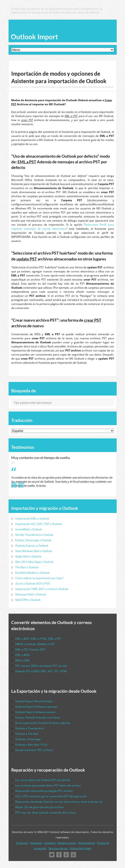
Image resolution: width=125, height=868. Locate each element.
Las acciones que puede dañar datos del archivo (48, 785)
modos (34, 701)
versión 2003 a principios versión (41, 666)
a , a (35, 644)
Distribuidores (87, 843)
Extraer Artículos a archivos (38, 717)
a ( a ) (33, 584)
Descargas (36, 843)
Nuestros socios (67, 843)
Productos (22, 843)
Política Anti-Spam (81, 848)
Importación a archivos (42, 589)
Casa (26, 87)
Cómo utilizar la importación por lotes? (39, 578)
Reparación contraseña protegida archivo (44, 791)
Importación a (32, 518)
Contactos (50, 843)
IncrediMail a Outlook (29, 529)
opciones (36, 707)
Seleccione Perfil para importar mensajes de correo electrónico (63, 227)
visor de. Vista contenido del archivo (46, 813)
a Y (31, 745)
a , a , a (38, 639)
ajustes (35, 712)
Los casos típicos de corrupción (43, 780)
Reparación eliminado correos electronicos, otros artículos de (59, 802)
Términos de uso (58, 848)
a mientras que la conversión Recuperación (51, 796)
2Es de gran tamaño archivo (40, 807)
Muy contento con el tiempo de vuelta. (41, 458)
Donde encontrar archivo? (34, 750)
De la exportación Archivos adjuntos (43, 723)
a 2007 (31, 649)
